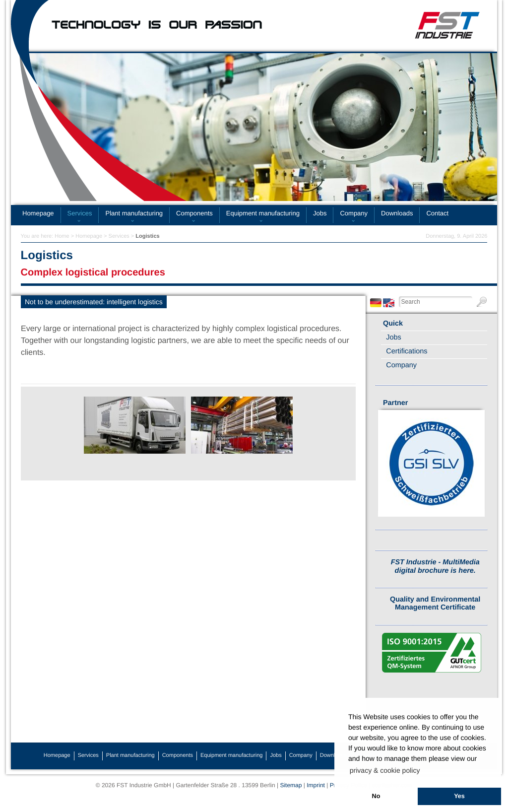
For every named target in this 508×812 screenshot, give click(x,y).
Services (80, 213)
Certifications (407, 351)
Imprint (316, 785)
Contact (437, 213)
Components (194, 213)
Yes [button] (459, 796)
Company (354, 213)
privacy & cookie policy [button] (385, 770)
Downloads (397, 213)
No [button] (376, 796)
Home (62, 236)
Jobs (320, 213)
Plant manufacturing (134, 213)
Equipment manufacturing (263, 213)
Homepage (38, 213)
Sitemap (291, 785)
